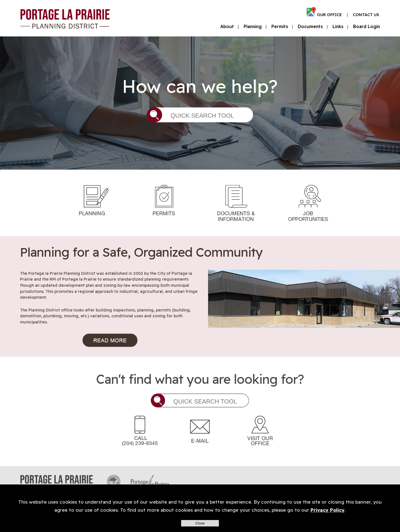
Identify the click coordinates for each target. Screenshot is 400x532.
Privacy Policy (328, 510)
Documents (310, 26)
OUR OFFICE (329, 15)
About (227, 26)
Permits (280, 26)
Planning (253, 26)
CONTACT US (366, 15)
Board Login (367, 26)
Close (200, 523)
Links (338, 26)
